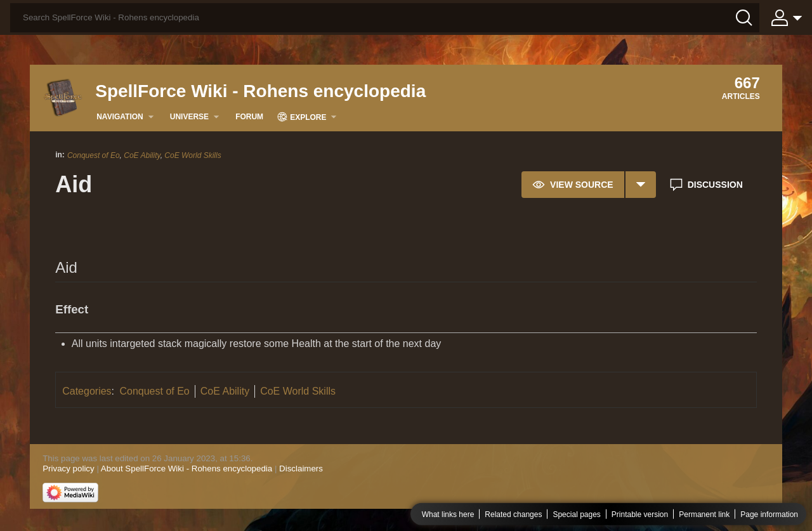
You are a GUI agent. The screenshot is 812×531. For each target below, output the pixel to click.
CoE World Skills (193, 155)
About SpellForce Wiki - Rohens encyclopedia (187, 469)
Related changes (513, 515)
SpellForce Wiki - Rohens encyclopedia (260, 91)
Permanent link (704, 515)
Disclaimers (301, 469)
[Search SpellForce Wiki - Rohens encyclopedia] (385, 18)
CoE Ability (142, 155)
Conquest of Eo (94, 155)
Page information (769, 515)
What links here (448, 515)
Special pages (576, 515)
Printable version (640, 515)
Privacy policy (68, 469)
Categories (87, 391)
